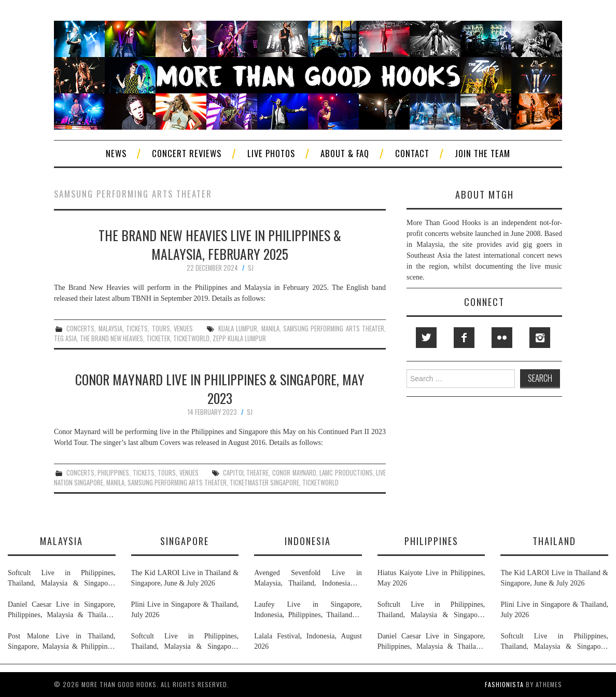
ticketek (158, 338)
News (116, 153)
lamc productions (346, 473)
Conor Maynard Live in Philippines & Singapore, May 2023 (220, 388)
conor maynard (294, 473)
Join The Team (482, 153)
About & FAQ (345, 153)
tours (161, 329)
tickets (137, 329)
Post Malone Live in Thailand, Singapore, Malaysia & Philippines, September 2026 (62, 642)
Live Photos (271, 153)
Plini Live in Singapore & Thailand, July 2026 (185, 610)
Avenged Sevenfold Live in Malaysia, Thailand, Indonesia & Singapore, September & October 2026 (308, 579)
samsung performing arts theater (334, 329)
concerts (80, 329)
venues (183, 329)
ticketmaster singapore (264, 483)
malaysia (110, 329)
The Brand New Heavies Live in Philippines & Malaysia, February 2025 (220, 244)
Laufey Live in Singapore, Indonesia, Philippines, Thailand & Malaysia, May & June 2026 (308, 610)
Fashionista (504, 684)
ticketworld (191, 338)
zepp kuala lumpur (239, 338)
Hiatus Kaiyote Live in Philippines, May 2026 (431, 578)
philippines (113, 473)
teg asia (65, 338)
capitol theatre (246, 473)
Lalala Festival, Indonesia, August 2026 (308, 641)
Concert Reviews (187, 153)
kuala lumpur (238, 329)
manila (270, 329)
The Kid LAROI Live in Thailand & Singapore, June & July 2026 (185, 578)
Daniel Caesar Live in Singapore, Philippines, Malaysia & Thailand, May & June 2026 (62, 610)
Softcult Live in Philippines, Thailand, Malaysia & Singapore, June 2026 (62, 579)
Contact (412, 153)
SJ (251, 268)
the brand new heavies (111, 338)
